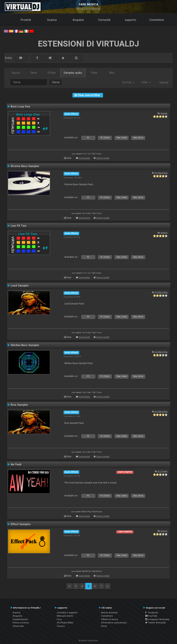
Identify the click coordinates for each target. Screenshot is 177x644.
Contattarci (107, 616)
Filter (146, 82)
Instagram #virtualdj (157, 619)
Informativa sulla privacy (114, 623)
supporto (131, 20)
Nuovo (16, 73)
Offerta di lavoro (110, 619)
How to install (103, 158)
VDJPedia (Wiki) (65, 623)
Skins (34, 73)
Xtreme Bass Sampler (25, 166)
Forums (61, 626)
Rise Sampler (19, 405)
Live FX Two (19, 226)
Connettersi (157, 20)
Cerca (56, 82)
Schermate (18, 626)
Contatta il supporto (67, 613)
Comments (84, 158)
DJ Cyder (163, 471)
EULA (104, 626)
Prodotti (26, 20)
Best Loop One (20, 106)
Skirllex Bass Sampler (25, 345)
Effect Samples (21, 524)
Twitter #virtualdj (155, 623)
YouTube (151, 616)
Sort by (128, 82)
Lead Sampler (20, 286)
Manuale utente (65, 616)
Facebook (152, 613)
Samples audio (73, 73)
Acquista (78, 20)
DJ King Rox (161, 173)
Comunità (104, 20)
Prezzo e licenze (21, 623)
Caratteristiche (20, 619)
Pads (94, 73)
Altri (112, 73)
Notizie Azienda (109, 613)
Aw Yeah (16, 464)
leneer (164, 113)
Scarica (52, 20)
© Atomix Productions (89, 641)
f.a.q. (59, 619)
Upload (164, 82)
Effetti (52, 73)
